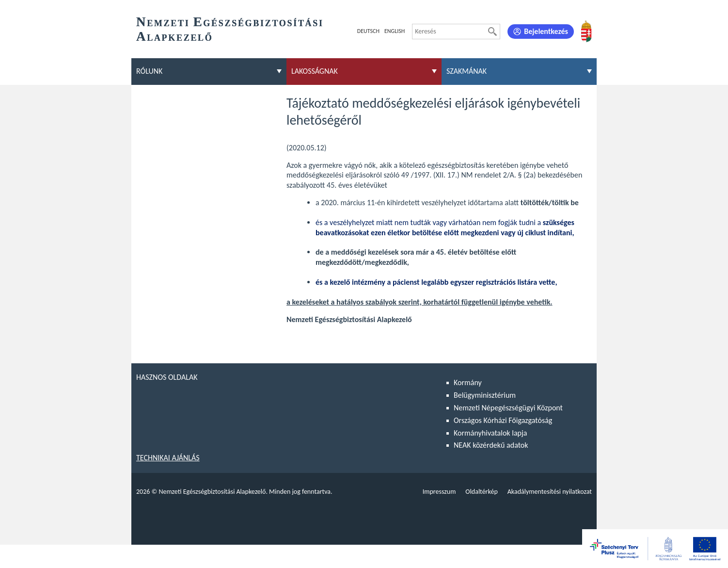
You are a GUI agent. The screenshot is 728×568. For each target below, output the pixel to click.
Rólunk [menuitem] (149, 71)
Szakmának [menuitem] (467, 71)
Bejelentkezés (546, 31)
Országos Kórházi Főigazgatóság (503, 420)
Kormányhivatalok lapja (490, 433)
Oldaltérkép (481, 492)
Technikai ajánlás (168, 458)
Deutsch (368, 31)
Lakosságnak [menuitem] (315, 71)
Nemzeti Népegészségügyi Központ (508, 408)
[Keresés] (492, 32)
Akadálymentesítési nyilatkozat (550, 492)
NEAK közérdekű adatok (491, 445)
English (395, 31)
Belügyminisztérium (485, 395)
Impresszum (439, 492)
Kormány (468, 382)
